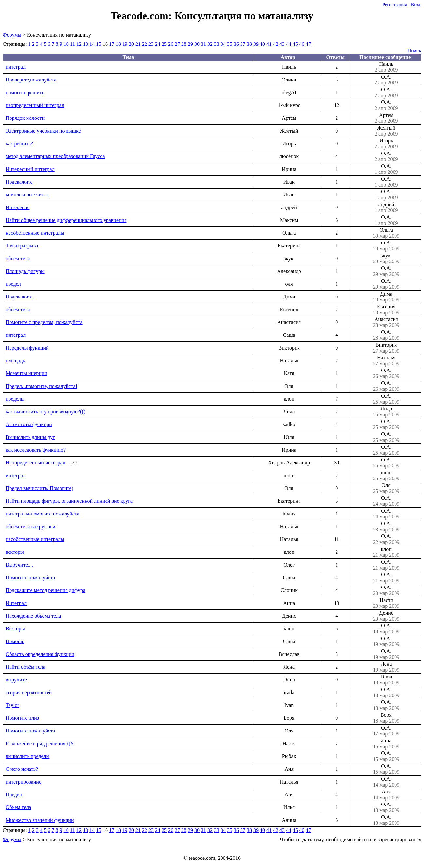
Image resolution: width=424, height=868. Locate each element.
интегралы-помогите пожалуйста (42, 514)
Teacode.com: (143, 16)
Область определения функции (40, 654)
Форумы (12, 35)
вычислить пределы (28, 756)
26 (171, 44)
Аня (386, 795)
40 (262, 44)
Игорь (386, 144)
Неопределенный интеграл (35, 463)
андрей (386, 208)
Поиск (414, 51)
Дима (386, 297)
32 (210, 44)
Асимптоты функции (29, 424)
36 (236, 44)
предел (13, 284)
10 (66, 44)
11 (73, 44)
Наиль (386, 67)
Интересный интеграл (30, 169)
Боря (386, 718)
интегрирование (23, 782)
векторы (15, 552)
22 (145, 44)
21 (138, 44)
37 (243, 44)
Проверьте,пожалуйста (31, 80)
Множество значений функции (40, 820)
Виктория (386, 348)
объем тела (18, 258)
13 (86, 44)
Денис (386, 616)
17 (112, 44)
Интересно (18, 207)
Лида (386, 412)
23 (151, 44)
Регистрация (395, 5)
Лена (386, 667)
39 (256, 44)
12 (79, 44)
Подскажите (19, 182)
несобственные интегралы (35, 233)
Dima (386, 680)
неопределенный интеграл (35, 105)
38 (249, 44)
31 (203, 44)
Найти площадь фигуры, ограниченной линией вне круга (69, 501)
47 (308, 44)
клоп (386, 552)
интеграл (16, 67)
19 (125, 44)
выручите (16, 680)
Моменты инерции (26, 373)
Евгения (386, 310)
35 (230, 44)
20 (131, 44)
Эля (386, 488)
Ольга (386, 233)
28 (184, 44)
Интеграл (16, 603)
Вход (416, 5)
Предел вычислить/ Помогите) (39, 488)
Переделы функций (27, 348)
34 (223, 44)
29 (190, 44)
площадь (15, 361)
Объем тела (18, 807)
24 (158, 44)
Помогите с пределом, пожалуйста (44, 322)
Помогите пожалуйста (30, 578)
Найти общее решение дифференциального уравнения (66, 220)
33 (217, 44)
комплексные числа (27, 195)
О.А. (386, 80)
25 (164, 44)
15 (99, 44)
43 (282, 44)
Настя (386, 603)
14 (92, 44)
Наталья (386, 361)
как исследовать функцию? (36, 450)
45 (295, 44)
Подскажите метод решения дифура (45, 590)
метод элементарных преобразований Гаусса (55, 156)
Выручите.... (19, 565)
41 (269, 44)
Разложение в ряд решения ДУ (40, 743)
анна (386, 744)
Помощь (15, 641)
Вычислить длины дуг (30, 437)
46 (302, 44)
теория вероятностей (29, 692)
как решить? (19, 144)
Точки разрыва (22, 246)
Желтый (386, 131)
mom (386, 476)
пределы (15, 399)
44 (289, 44)
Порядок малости (25, 118)
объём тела (18, 309)
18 (118, 44)
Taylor (12, 705)
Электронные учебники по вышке (43, 131)
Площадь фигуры (25, 271)
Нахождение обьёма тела (33, 616)
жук (386, 259)
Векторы (15, 629)
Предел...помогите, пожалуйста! (41, 386)
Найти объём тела (25, 667)
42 (276, 44)
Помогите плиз (22, 718)
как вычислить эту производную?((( (45, 412)
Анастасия (386, 322)
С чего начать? (22, 769)
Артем (386, 118)
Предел (14, 795)
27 (177, 44)
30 (197, 44)
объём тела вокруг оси (30, 526)
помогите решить (25, 92)
